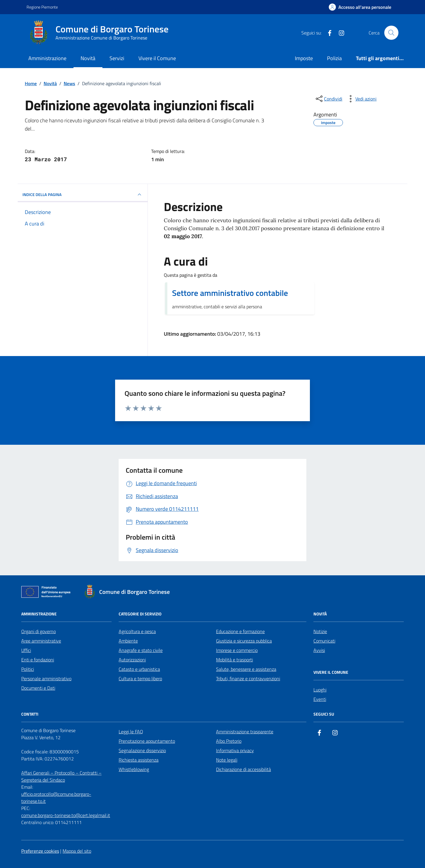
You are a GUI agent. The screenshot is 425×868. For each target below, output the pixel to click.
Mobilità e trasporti (234, 660)
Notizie (320, 631)
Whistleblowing (134, 769)
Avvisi (319, 650)
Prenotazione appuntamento (147, 741)
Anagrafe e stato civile (141, 650)
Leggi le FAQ (131, 732)
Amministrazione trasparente (245, 732)
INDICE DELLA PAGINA (83, 195)
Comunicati (324, 641)
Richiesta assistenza (139, 760)
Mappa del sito (77, 851)
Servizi (117, 58)
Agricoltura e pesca (137, 631)
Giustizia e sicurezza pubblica (244, 641)
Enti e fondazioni (38, 660)
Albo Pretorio (229, 741)
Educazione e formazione (240, 631)
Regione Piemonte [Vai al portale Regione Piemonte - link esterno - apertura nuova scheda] (42, 7)
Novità (88, 58)
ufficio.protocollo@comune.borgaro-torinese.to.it (56, 798)
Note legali (227, 760)
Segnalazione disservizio (142, 750)
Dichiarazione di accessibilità (243, 769)
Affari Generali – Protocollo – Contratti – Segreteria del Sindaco (61, 776)
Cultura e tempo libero (140, 678)
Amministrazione (47, 58)
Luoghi (320, 690)
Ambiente (128, 641)
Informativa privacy (235, 750)
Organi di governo (39, 631)
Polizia (334, 58)
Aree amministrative (41, 641)
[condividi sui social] (328, 99)
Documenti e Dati (38, 688)
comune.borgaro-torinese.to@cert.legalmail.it (66, 815)
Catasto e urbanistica (139, 669)
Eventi (320, 699)
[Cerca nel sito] (391, 33)
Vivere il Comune (157, 58)
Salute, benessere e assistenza (246, 669)
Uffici (26, 650)
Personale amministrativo (46, 678)
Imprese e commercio (237, 650)
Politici (28, 669)
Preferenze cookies (40, 851)
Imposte (304, 58)
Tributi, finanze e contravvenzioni (248, 678)
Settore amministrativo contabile (230, 293)
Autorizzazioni (132, 660)
